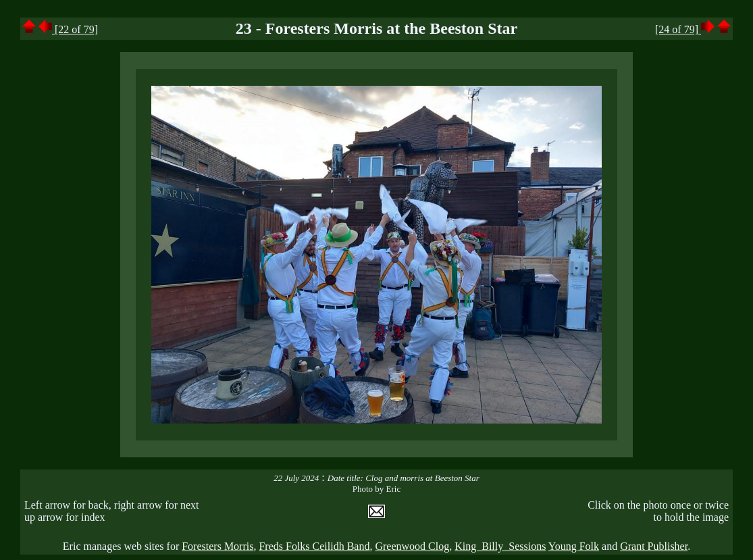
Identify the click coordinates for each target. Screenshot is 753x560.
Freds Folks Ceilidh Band (314, 546)
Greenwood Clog (412, 546)
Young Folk (574, 546)
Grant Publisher (654, 546)
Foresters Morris (217, 546)
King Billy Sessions (500, 546)
